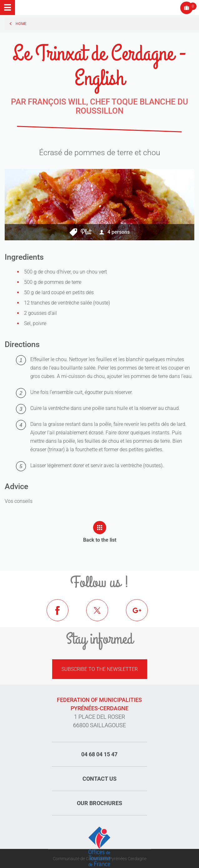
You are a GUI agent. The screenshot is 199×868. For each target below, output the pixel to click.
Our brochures (99, 803)
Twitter (102, 615)
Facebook (62, 615)
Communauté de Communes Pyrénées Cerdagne (100, 859)
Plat (86, 232)
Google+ (142, 615)
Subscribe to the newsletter (100, 669)
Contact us (99, 779)
